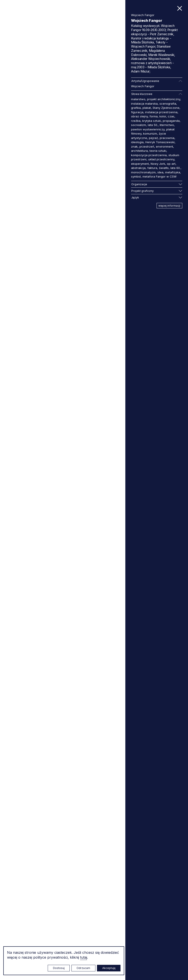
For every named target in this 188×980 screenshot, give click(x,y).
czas (171, 116)
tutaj (84, 957)
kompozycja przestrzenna (149, 155)
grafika (136, 108)
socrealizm (139, 125)
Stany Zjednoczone (166, 108)
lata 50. (153, 125)
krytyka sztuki (152, 121)
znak (134, 146)
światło (164, 168)
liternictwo (167, 125)
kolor (163, 116)
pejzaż (153, 138)
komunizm (150, 133)
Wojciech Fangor (143, 86)
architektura (139, 151)
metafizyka (173, 172)
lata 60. (175, 168)
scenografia (168, 104)
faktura (152, 168)
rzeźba (136, 121)
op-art (171, 164)
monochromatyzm (143, 172)
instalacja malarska (144, 104)
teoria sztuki (158, 151)
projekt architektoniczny (164, 99)
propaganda (171, 121)
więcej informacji (169, 206)
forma (154, 116)
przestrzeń (147, 146)
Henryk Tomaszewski (160, 142)
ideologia (137, 142)
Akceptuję (109, 968)
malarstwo (138, 99)
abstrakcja (138, 168)
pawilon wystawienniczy (148, 129)
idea (160, 172)
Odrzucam (83, 968)
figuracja (137, 112)
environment (164, 146)
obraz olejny (139, 116)
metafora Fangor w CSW (160, 176)
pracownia (167, 138)
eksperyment (140, 164)
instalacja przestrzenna (161, 112)
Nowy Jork (158, 164)
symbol (136, 176)
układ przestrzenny (161, 159)
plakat (147, 108)
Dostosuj (59, 968)
